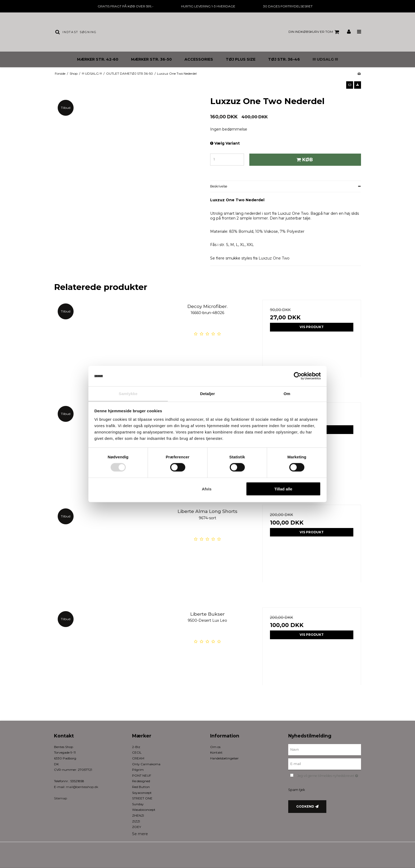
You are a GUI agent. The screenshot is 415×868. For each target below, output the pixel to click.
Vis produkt (312, 327)
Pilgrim (138, 770)
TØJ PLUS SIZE (241, 59)
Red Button (141, 787)
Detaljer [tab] (207, 394)
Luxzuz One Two (274, 258)
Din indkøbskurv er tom (315, 32)
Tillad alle (283, 489)
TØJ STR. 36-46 (284, 59)
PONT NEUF (142, 775)
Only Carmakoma (146, 764)
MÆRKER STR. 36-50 (151, 59)
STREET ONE (142, 798)
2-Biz (136, 747)
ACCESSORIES (199, 59)
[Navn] (325, 750)
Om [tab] (287, 394)
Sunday (138, 804)
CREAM (138, 758)
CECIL (137, 752)
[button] (350, 85)
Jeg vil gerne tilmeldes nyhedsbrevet (329, 775)
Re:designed (141, 781)
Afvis (207, 489)
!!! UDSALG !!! (325, 59)
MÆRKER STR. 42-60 (98, 59)
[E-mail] (325, 764)
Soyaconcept (142, 793)
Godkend (305, 806)
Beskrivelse (219, 186)
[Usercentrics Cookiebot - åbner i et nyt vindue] (298, 376)
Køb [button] (304, 160)
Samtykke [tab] (128, 394)
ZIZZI (136, 821)
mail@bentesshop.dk (82, 787)
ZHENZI (138, 815)
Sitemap (60, 798)
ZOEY (137, 827)
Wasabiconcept (144, 810)
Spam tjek (297, 790)
